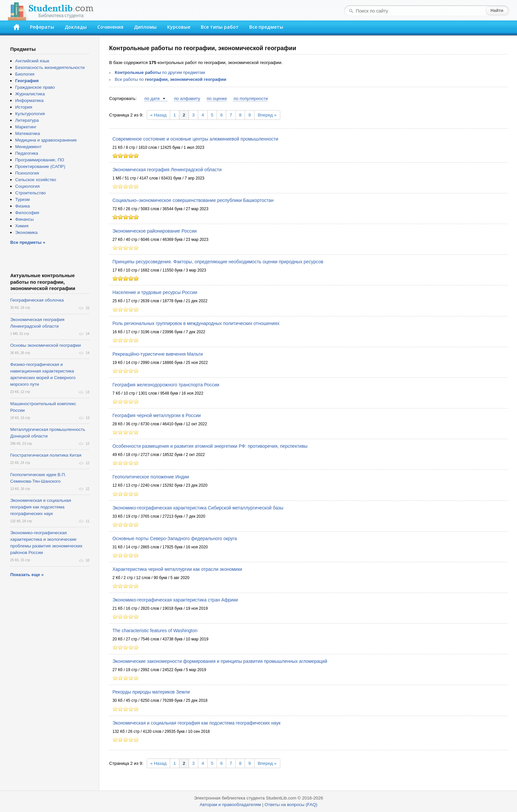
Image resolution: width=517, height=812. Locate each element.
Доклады (76, 27)
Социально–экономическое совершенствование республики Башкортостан (193, 200)
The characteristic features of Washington (155, 631)
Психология (27, 173)
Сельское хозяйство (36, 180)
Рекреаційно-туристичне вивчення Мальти (158, 354)
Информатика (29, 100)
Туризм (22, 199)
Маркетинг (26, 127)
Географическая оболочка (37, 300)
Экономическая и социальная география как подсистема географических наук (197, 723)
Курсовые (179, 27)
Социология (27, 186)
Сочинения (110, 27)
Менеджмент (28, 147)
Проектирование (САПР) (40, 166)
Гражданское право (35, 87)
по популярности (251, 98)
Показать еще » (27, 575)
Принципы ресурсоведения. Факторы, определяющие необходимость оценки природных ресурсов (218, 262)
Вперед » (267, 115)
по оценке (217, 98)
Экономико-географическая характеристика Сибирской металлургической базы (198, 508)
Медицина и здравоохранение (46, 140)
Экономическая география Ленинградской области (167, 170)
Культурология (30, 114)
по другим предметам (160, 72)
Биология (25, 74)
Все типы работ (220, 27)
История (24, 107)
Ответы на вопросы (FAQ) (291, 805)
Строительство (30, 193)
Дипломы (145, 27)
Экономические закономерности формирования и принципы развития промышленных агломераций (220, 661)
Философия (27, 213)
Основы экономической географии (46, 345)
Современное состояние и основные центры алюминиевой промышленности (195, 139)
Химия (22, 226)
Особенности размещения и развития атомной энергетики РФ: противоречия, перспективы (210, 446)
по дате (152, 98)
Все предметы (266, 27)
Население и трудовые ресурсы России (155, 292)
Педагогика (27, 153)
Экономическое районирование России (155, 231)
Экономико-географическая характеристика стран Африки (175, 600)
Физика (23, 206)
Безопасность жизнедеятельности (50, 67)
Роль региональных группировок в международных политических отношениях (196, 323)
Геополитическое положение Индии (151, 477)
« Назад (158, 115)
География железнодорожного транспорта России (166, 385)
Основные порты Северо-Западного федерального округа (175, 538)
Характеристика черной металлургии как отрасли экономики (177, 569)
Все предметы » (28, 242)
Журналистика (30, 94)
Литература (27, 120)
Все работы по (170, 79)
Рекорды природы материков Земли (151, 692)
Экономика (26, 232)
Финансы (24, 219)
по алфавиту (187, 98)
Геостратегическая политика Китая (46, 455)
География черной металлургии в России (157, 415)
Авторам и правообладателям (230, 805)
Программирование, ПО (40, 160)
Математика (28, 133)
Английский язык (32, 61)
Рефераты (42, 27)
